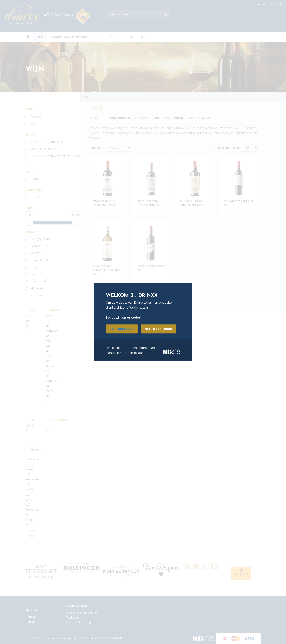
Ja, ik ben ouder (122, 329)
